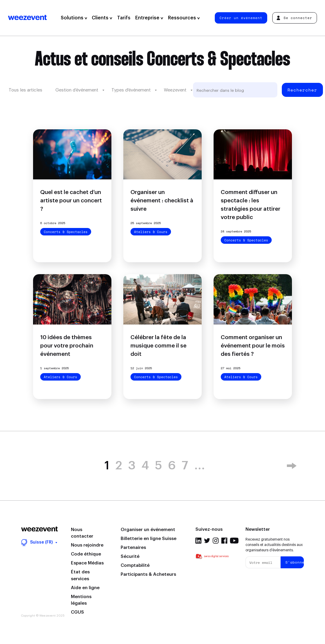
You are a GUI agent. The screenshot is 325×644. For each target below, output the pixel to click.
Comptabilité (135, 565)
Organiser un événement (148, 530)
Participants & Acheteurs (148, 574)
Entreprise (149, 18)
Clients (102, 18)
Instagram (216, 541)
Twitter (207, 541)
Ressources (184, 18)
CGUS (77, 612)
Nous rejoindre (87, 545)
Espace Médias (87, 563)
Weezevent (27, 18)
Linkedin (198, 541)
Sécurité (130, 557)
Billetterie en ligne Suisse (148, 539)
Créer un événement (241, 18)
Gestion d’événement (77, 90)
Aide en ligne (85, 588)
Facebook (224, 541)
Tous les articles (25, 90)
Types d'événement (131, 90)
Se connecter (294, 18)
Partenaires (133, 548)
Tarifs (124, 18)
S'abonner (295, 562)
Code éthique (86, 554)
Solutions (74, 18)
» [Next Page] (292, 466)
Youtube (234, 541)
